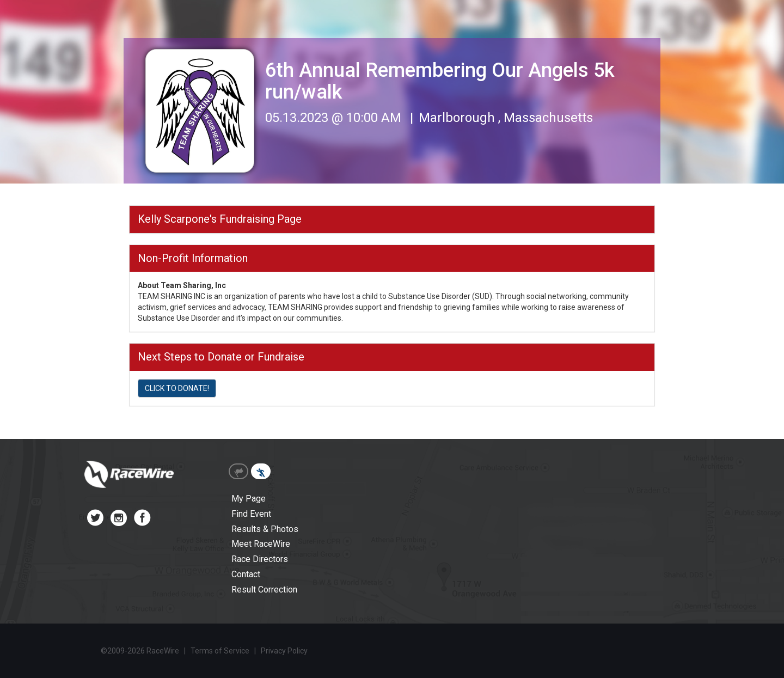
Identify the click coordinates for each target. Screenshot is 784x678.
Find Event (251, 514)
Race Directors (260, 559)
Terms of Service (220, 651)
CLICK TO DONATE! (177, 388)
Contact (246, 574)
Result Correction (264, 590)
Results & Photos (265, 529)
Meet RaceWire (261, 544)
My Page (249, 499)
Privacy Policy (284, 651)
